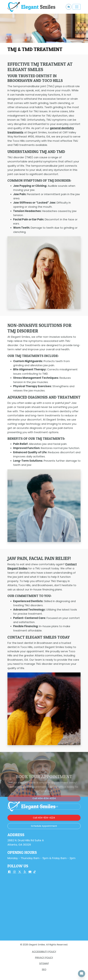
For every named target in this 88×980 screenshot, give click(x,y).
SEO (44, 969)
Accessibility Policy (44, 952)
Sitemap (44, 963)
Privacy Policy (44, 958)
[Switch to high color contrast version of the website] (69, 7)
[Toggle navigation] (77, 7)
